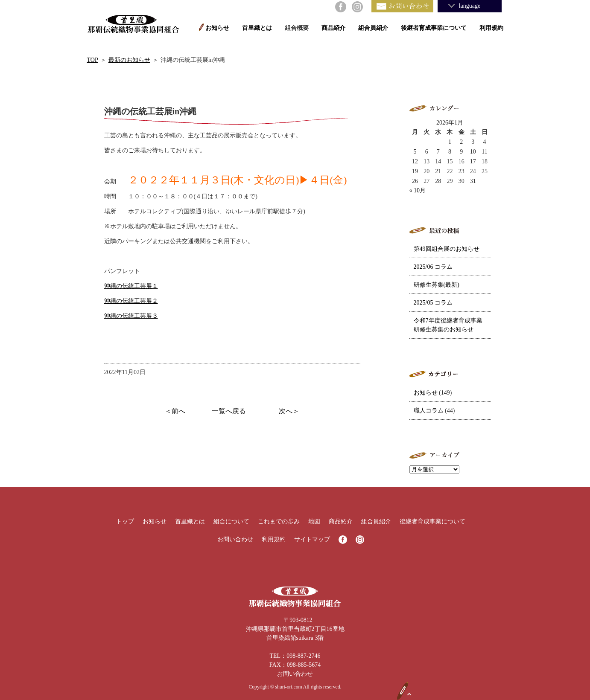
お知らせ (217, 28)
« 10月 (418, 190)
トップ (125, 521)
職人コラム (429, 411)
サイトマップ (312, 539)
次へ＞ (289, 411)
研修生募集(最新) (437, 285)
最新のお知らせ (129, 60)
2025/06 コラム (433, 267)
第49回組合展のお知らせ (447, 249)
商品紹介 (333, 28)
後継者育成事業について (434, 28)
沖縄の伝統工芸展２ (131, 301)
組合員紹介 (373, 28)
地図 (314, 521)
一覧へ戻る (229, 411)
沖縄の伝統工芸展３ (131, 316)
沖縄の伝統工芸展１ (131, 286)
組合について (231, 521)
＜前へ (175, 411)
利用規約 (491, 28)
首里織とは (257, 28)
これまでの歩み (279, 521)
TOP (93, 60)
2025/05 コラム (433, 303)
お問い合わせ (235, 539)
